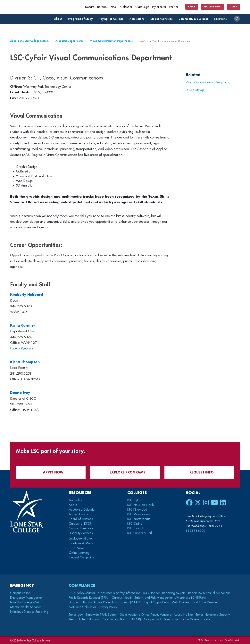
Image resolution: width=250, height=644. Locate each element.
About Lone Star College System (29, 41)
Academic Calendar (82, 510)
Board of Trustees (81, 519)
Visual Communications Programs (207, 82)
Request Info (212, 7)
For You (175, 7)
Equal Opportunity (157, 602)
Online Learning (79, 553)
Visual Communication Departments (111, 41)
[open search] (237, 19)
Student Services (163, 19)
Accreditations (78, 514)
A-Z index (75, 500)
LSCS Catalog (195, 90)
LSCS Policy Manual (82, 593)
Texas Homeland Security (213, 615)
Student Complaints (82, 557)
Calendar (126, 7)
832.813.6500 (196, 531)
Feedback (211, 640)
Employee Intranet (81, 539)
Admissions (138, 19)
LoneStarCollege (24, 602)
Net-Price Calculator (82, 607)
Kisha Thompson (25, 362)
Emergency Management (27, 598)
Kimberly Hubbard (27, 295)
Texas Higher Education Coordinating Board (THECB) (105, 619)
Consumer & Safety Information (119, 593)
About (59, 19)
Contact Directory (81, 528)
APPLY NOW (51, 472)
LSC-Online (135, 524)
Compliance (82, 585)
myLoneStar (159, 7)
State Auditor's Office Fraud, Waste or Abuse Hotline (156, 615)
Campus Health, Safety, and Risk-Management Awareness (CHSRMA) (159, 598)
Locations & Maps (81, 543)
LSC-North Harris (139, 519)
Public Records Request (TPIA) (89, 598)
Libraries (102, 7)
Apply (192, 7)
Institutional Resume (205, 602)
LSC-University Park (140, 533)
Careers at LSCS (80, 524)
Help (220, 640)
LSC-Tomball (135, 528)
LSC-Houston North (141, 505)
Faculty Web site (22, 348)
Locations (222, 19)
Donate (90, 7)
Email (114, 7)
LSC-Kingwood (137, 510)
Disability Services (81, 533)
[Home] (38, 7)
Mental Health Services (26, 607)
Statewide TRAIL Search (101, 615)
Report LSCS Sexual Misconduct (210, 593)
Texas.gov (76, 615)
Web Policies (180, 602)
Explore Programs (125, 472)
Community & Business (195, 19)
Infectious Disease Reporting (29, 612)
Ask (233, 7)
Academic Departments (69, 41)
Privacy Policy (108, 607)
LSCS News (77, 548)
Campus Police (20, 593)
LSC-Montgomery (139, 514)
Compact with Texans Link (161, 619)
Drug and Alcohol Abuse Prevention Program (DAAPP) (105, 602)
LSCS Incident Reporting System (164, 593)
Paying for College (112, 19)
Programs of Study (81, 19)
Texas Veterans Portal (196, 619)
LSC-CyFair (135, 500)
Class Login (142, 7)
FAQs (200, 640)
